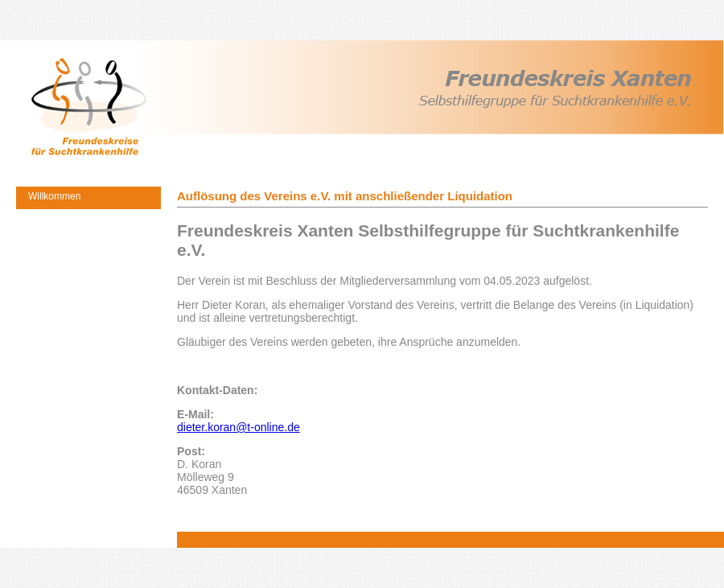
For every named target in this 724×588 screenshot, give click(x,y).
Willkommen (54, 196)
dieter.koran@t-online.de (239, 427)
